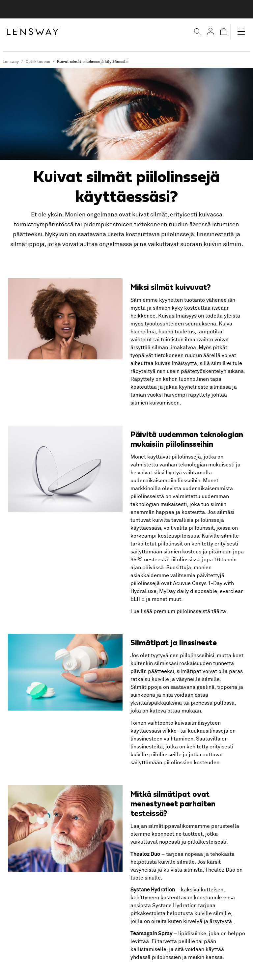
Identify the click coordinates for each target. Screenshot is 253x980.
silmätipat (189, 671)
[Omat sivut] (206, 32)
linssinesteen (146, 739)
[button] (193, 32)
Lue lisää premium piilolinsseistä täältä (178, 611)
